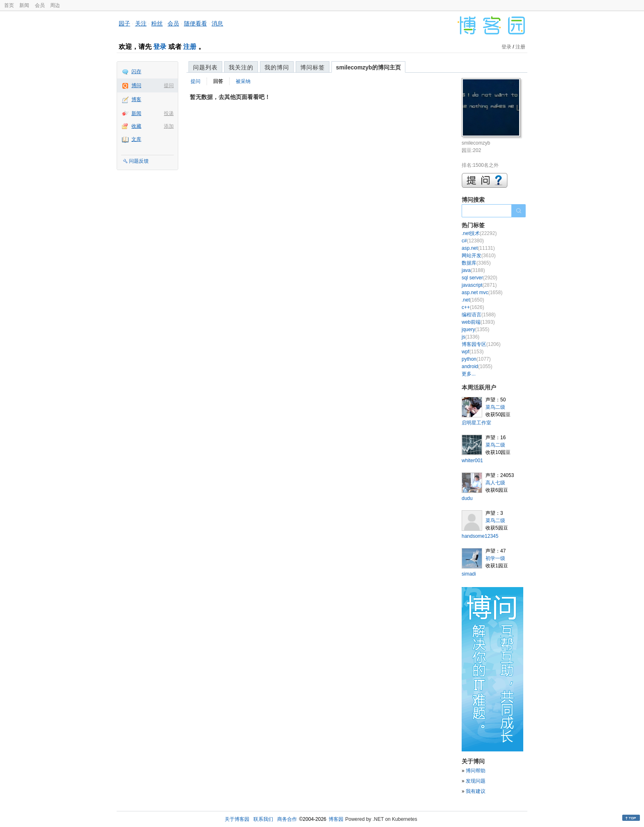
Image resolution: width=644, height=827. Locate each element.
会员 (40, 5)
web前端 (478, 322)
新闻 (24, 5)
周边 (55, 5)
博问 (136, 85)
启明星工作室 (476, 423)
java (473, 270)
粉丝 (157, 23)
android (477, 366)
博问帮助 (476, 771)
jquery (475, 329)
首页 (9, 5)
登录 (160, 47)
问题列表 (205, 67)
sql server (480, 278)
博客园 (336, 819)
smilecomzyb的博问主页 (368, 67)
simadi (469, 574)
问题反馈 (139, 161)
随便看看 (195, 23)
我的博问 (277, 67)
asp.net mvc (482, 293)
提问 (169, 85)
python (476, 359)
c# (473, 241)
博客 (136, 99)
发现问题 (476, 781)
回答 (218, 81)
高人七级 (495, 483)
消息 (217, 23)
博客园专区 (481, 344)
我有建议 (476, 791)
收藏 (136, 126)
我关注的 (241, 67)
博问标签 (313, 67)
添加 (169, 126)
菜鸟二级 (495, 407)
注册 (190, 47)
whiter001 (472, 461)
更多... (469, 374)
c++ (473, 307)
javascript (479, 285)
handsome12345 (480, 536)
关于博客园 (237, 819)
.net (473, 300)
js (470, 337)
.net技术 (479, 233)
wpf (473, 352)
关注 (141, 23)
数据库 (476, 263)
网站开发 (479, 256)
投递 (169, 113)
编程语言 (479, 315)
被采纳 (243, 81)
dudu (467, 498)
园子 (124, 23)
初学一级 (495, 558)
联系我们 (263, 819)
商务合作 (287, 819)
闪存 (136, 71)
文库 (136, 139)
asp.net (478, 248)
